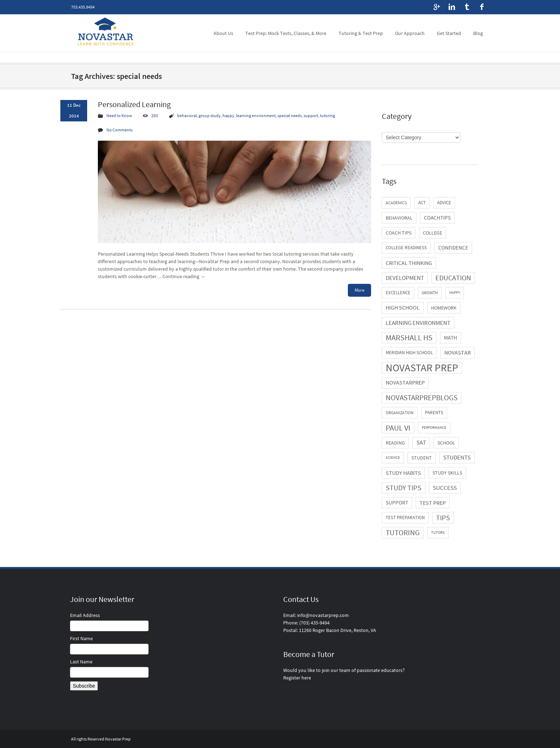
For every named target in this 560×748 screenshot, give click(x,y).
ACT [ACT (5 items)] (422, 203)
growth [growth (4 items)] (430, 293)
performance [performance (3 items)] (434, 428)
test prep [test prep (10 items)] (433, 503)
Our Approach (410, 33)
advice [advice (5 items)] (444, 203)
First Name (81, 638)
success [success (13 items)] (445, 488)
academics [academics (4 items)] (396, 203)
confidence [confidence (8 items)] (453, 248)
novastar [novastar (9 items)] (457, 353)
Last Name (81, 662)
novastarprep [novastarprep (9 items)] (405, 383)
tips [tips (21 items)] (443, 518)
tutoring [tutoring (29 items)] (403, 533)
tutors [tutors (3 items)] (438, 533)
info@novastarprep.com (323, 615)
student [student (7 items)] (422, 458)
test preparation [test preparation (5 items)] (405, 518)
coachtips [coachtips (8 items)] (437, 218)
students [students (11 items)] (457, 458)
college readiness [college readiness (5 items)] (406, 248)
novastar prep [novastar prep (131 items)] (422, 368)
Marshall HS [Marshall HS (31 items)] (409, 338)
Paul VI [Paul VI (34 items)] (398, 428)
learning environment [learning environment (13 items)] (418, 323)
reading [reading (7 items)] (395, 443)
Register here (297, 678)
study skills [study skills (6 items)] (447, 473)
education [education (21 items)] (453, 278)
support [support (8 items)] (397, 503)
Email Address (85, 615)
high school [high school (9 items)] (403, 308)
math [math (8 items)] (451, 338)
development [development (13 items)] (405, 278)
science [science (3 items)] (393, 458)
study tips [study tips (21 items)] (404, 488)
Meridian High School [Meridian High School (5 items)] (409, 353)
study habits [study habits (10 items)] (403, 473)
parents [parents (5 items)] (434, 413)
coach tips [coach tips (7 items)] (399, 233)
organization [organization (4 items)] (400, 413)
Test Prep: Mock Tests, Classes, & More (286, 33)
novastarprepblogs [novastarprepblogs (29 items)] (422, 398)
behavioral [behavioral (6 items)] (399, 218)
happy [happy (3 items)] (455, 293)
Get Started (449, 33)
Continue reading (184, 276)
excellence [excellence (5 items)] (398, 293)
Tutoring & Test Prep (361, 33)
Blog (478, 33)
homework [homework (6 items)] (444, 308)
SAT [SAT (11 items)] (421, 443)
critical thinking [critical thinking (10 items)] (409, 263)
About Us (223, 33)
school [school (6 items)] (446, 443)
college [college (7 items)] (432, 233)
